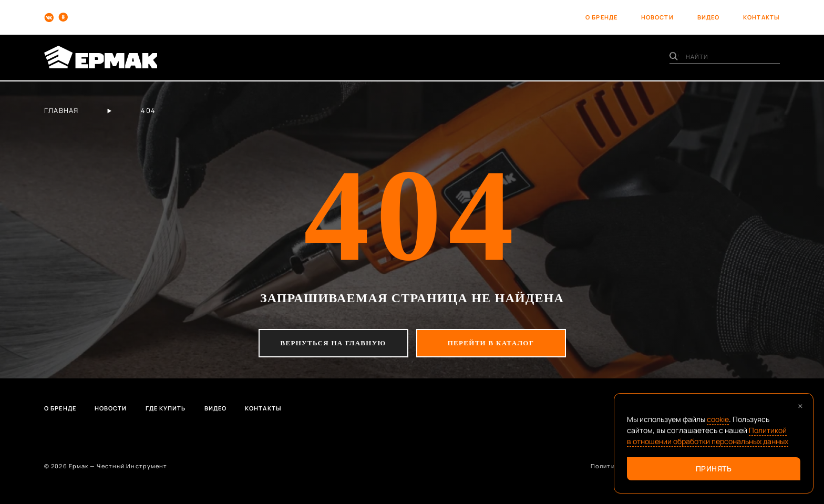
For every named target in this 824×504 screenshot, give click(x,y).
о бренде (601, 17)
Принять (714, 469)
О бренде (60, 408)
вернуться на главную (333, 343)
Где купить (166, 408)
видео (709, 17)
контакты (761, 17)
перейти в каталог (491, 343)
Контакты (263, 408)
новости (657, 17)
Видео (216, 408)
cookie (718, 419)
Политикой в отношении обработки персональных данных (708, 436)
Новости (111, 408)
